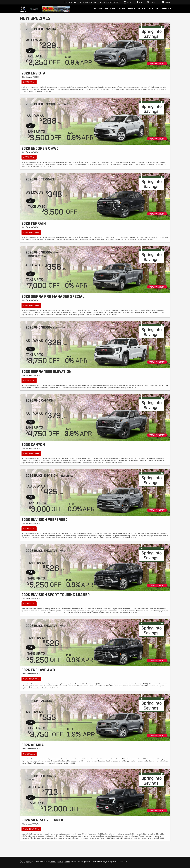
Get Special (29, 82)
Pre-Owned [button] (110, 9)
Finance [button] (141, 9)
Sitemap (60, 862)
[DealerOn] (27, 862)
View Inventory (31, 232)
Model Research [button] (163, 9)
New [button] (100, 9)
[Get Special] (95, 46)
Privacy (67, 862)
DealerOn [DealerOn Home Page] (53, 862)
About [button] (150, 9)
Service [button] (131, 9)
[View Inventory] (95, 196)
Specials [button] (121, 9)
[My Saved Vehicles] (166, 2)
